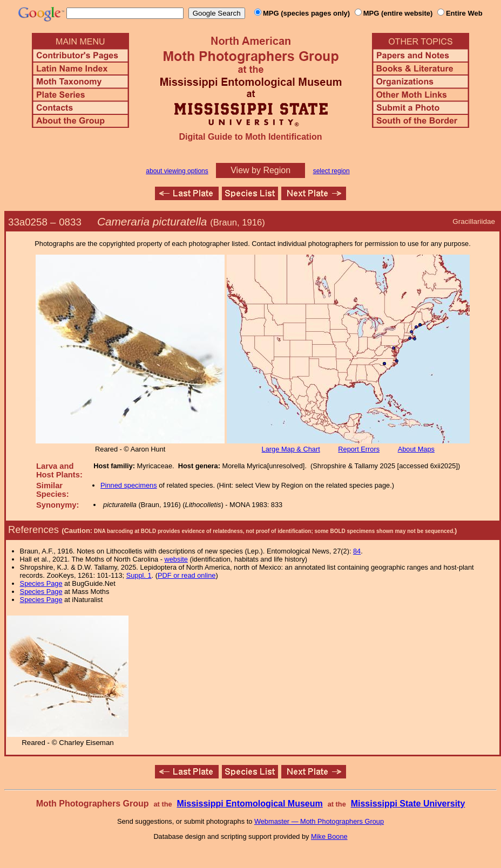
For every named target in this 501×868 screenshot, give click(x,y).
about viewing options (177, 171)
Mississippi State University (408, 804)
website (176, 559)
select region (331, 171)
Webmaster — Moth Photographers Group (319, 821)
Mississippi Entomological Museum (249, 804)
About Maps (416, 449)
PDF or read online (187, 575)
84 (357, 551)
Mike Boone (329, 836)
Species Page (41, 583)
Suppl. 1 (139, 575)
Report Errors (359, 449)
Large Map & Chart (291, 449)
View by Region (260, 170)
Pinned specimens (129, 485)
